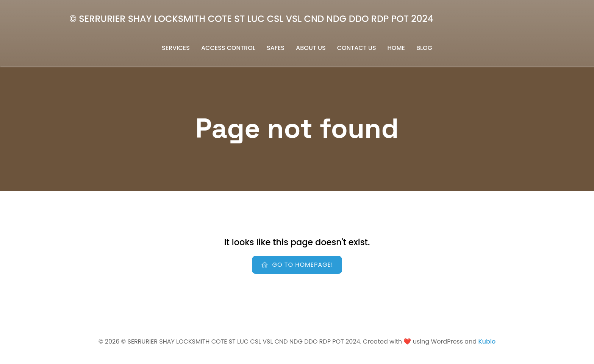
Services (176, 48)
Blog (424, 48)
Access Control (228, 48)
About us (311, 48)
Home (396, 48)
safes (276, 48)
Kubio (487, 341)
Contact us (357, 48)
